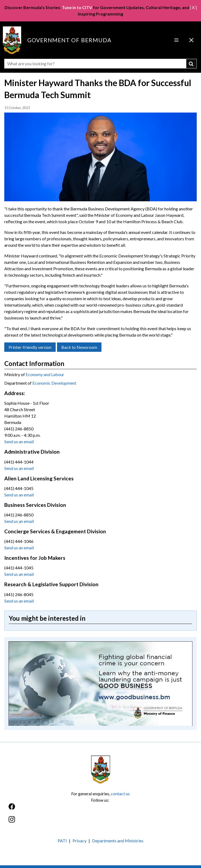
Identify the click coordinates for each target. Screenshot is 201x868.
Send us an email (19, 441)
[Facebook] (100, 809)
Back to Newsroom (79, 347)
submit (191, 64)
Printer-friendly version (30, 347)
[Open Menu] (176, 40)
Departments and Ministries (118, 841)
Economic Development (54, 383)
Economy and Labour (45, 374)
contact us (120, 794)
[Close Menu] (191, 40)
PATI (62, 841)
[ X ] (193, 7)
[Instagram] (100, 822)
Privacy (79, 841)
